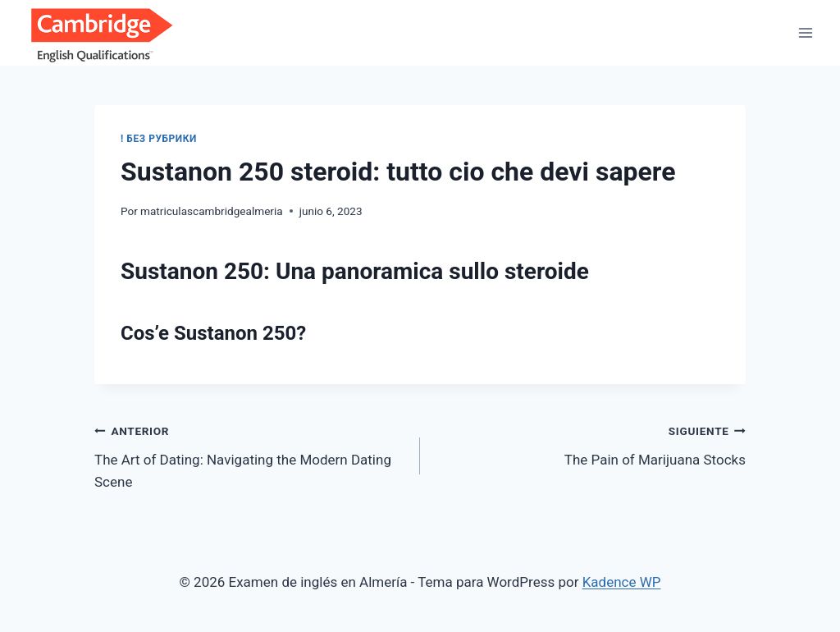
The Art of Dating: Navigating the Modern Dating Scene (250, 455)
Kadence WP (622, 582)
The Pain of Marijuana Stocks (590, 444)
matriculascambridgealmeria (212, 211)
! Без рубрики (159, 139)
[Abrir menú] (805, 32)
